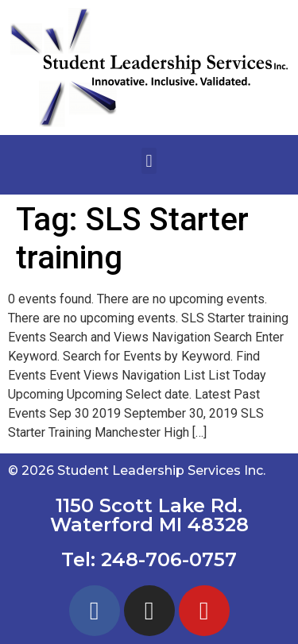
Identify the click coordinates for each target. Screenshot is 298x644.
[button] (149, 161)
